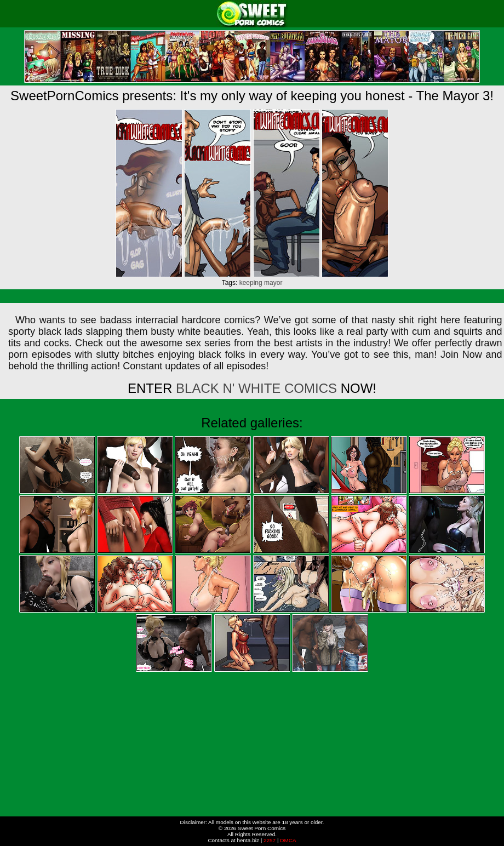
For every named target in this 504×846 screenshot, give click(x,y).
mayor (273, 283)
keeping (251, 283)
